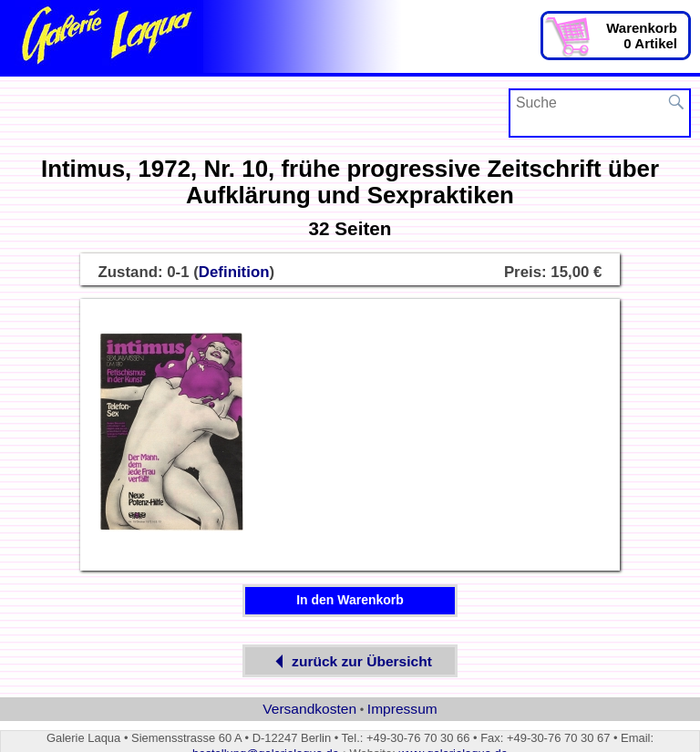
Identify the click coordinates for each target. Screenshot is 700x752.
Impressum (402, 709)
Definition (234, 272)
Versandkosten (309, 709)
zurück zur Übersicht (350, 661)
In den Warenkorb (350, 600)
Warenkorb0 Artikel (642, 36)
